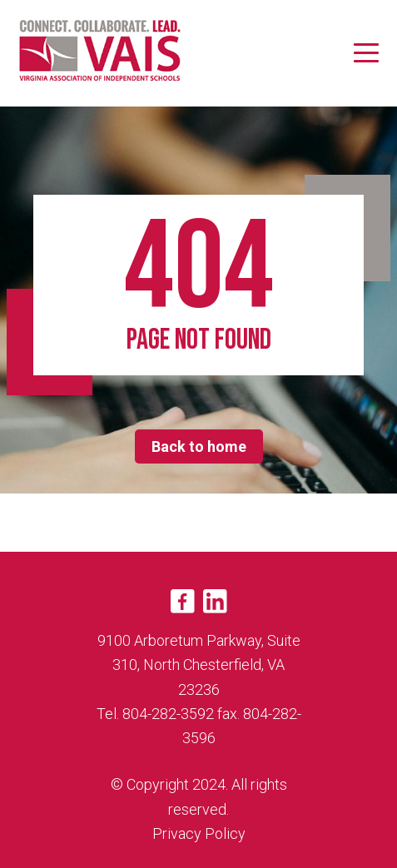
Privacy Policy (199, 833)
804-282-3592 (168, 714)
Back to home (199, 446)
